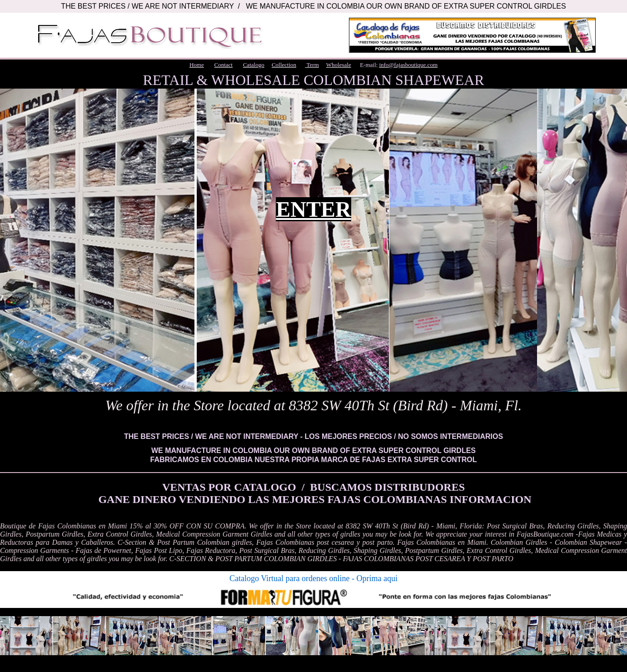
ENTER (313, 209)
